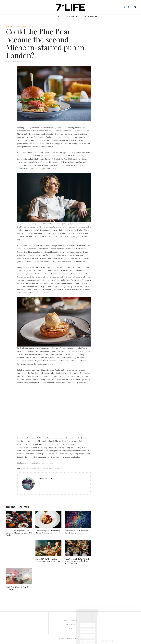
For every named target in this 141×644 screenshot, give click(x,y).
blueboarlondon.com (45, 463)
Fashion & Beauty (90, 17)
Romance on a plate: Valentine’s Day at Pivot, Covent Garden (48, 532)
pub (50, 468)
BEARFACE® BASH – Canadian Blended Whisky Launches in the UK (48, 560)
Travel (60, 17)
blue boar (25, 468)
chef (31, 468)
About (71, 629)
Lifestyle (48, 17)
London (45, 468)
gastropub (37, 468)
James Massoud (24, 61)
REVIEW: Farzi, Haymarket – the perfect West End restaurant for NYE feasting (19, 533)
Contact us (71, 617)
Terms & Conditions (70, 621)
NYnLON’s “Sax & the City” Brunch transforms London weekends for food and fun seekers (77, 561)
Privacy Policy (70, 625)
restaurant (56, 468)
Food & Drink (73, 17)
